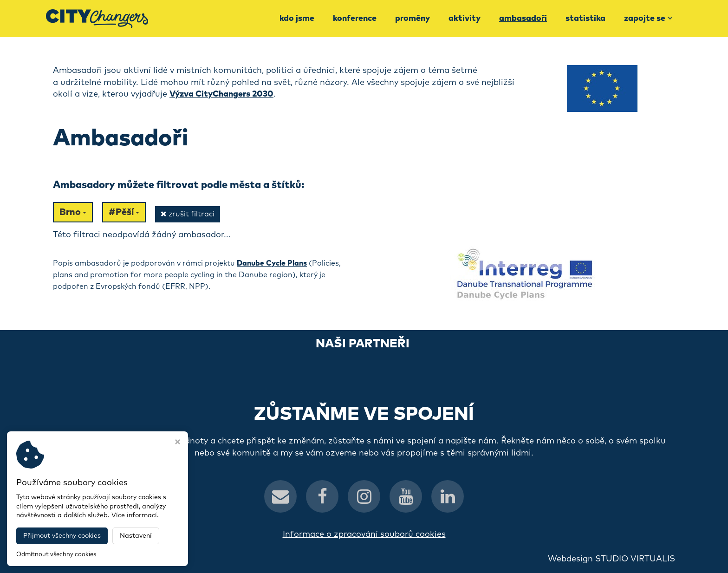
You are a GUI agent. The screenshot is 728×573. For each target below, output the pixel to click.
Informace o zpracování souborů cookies (364, 534)
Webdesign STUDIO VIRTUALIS (611, 559)
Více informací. (135, 515)
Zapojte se (648, 19)
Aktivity (465, 19)
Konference (355, 19)
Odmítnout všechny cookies (56, 555)
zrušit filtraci (188, 214)
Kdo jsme (297, 19)
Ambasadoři (523, 19)
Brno (73, 212)
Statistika (585, 19)
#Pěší (124, 212)
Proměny (413, 19)
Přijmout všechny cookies (62, 536)
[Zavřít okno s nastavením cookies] (178, 443)
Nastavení (136, 536)
